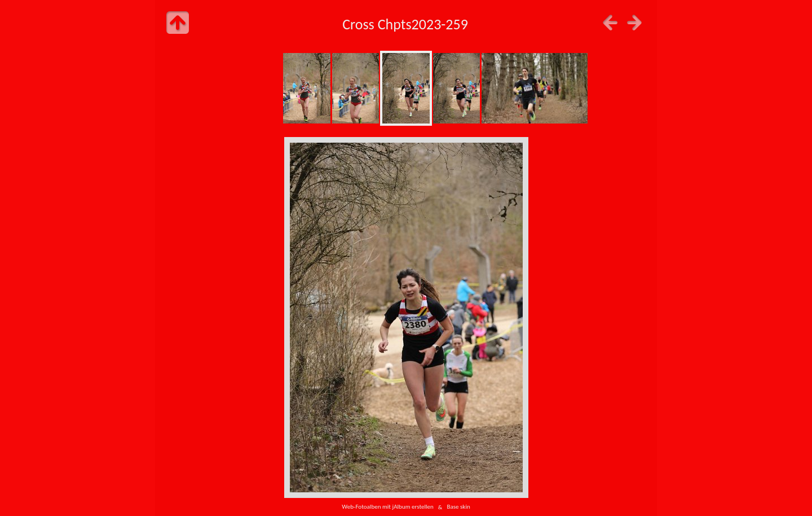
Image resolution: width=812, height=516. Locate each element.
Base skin (458, 507)
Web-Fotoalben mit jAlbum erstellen (388, 507)
